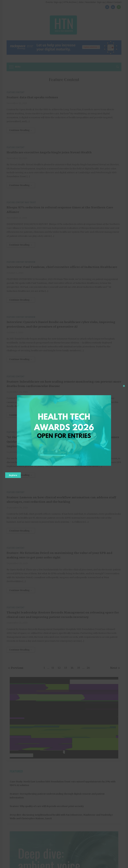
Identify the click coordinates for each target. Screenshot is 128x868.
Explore (13, 475)
